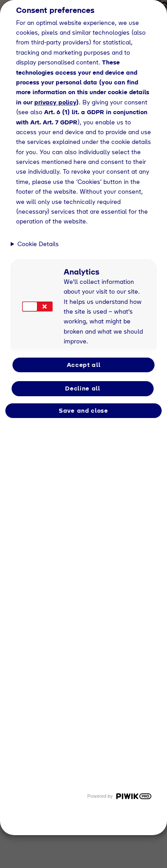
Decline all (83, 388)
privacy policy (55, 102)
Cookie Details (38, 244)
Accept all (84, 365)
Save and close (83, 410)
